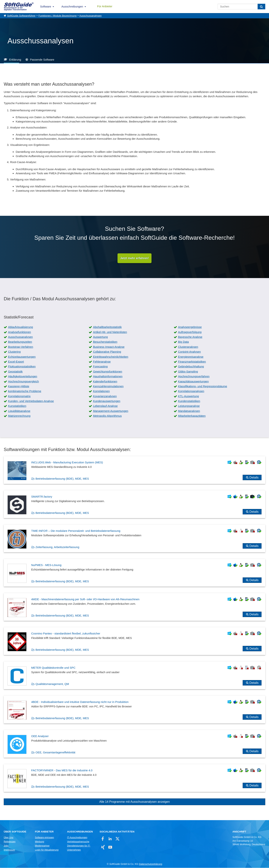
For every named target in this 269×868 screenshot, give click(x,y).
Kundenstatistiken (189, 401)
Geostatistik (15, 372)
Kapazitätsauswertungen (193, 382)
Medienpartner (42, 846)
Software (46, 6)
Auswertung (100, 337)
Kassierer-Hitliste (19, 386)
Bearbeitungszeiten (20, 342)
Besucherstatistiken (105, 342)
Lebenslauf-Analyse (105, 406)
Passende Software (42, 60)
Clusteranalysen (188, 347)
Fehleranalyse (102, 362)
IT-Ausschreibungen (77, 838)
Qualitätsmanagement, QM (52, 684)
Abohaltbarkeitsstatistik (107, 327)
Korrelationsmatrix (19, 396)
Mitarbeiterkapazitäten (192, 416)
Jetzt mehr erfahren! (134, 258)
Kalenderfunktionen (105, 382)
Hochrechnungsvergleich (23, 382)
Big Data (183, 342)
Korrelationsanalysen (191, 391)
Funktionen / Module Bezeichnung (58, 16)
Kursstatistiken (17, 406)
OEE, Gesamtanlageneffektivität (55, 753)
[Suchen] (261, 7)
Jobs (6, 846)
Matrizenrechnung (19, 416)
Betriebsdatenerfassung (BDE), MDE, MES (62, 479)
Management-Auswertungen (111, 411)
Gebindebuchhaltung (191, 367)
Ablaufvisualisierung (20, 327)
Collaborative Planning (107, 352)
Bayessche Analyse (190, 337)
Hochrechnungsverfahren (194, 377)
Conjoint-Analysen (189, 352)
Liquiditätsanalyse (19, 411)
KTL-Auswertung (188, 396)
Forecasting (100, 367)
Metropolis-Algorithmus (107, 416)
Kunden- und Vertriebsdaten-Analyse (31, 401)
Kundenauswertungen (107, 401)
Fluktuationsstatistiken (22, 367)
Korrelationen (101, 391)
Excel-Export (16, 362)
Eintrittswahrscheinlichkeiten (111, 357)
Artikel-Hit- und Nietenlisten (110, 332)
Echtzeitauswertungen (22, 357)
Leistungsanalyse (189, 406)
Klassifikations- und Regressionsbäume (203, 386)
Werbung (40, 842)
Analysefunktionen (20, 332)
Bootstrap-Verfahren (21, 347)
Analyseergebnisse (190, 327)
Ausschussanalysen (91, 16)
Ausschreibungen (72, 6)
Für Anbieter (105, 6)
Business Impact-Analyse (109, 347)
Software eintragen (44, 838)
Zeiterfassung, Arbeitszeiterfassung (57, 547)
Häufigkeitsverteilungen (23, 377)
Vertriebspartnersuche (78, 842)
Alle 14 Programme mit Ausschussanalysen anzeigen (134, 802)
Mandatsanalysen (189, 411)
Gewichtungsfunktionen (108, 372)
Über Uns (8, 838)
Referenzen (10, 842)
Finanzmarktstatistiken (192, 362)
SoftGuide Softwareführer (21, 16)
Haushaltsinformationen (108, 377)
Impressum (9, 850)
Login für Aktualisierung (47, 850)
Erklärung (15, 60)
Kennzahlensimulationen (108, 386)
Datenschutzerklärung (151, 864)
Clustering (14, 352)
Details (254, 478)
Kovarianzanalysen (105, 396)
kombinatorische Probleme (25, 391)
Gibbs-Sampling (188, 372)
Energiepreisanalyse (191, 357)
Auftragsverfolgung (190, 332)
